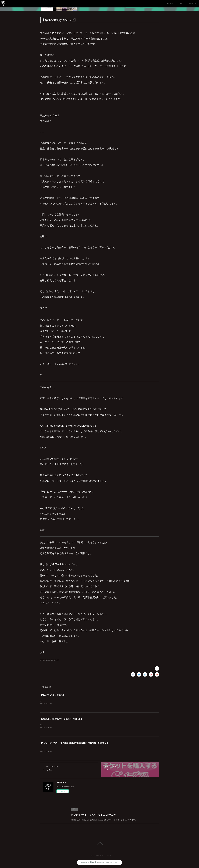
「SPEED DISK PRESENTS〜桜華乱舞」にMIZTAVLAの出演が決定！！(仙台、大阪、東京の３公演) (80, 749)
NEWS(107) (55, 660)
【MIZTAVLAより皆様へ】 (52, 695)
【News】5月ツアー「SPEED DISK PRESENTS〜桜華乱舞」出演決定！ (74, 743)
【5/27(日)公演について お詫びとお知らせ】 (61, 719)
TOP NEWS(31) (45, 660)
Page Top (99, 844)
